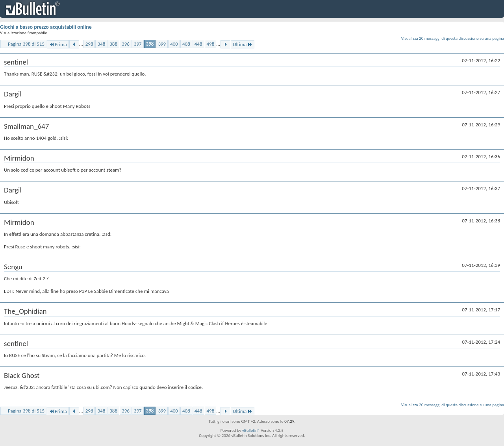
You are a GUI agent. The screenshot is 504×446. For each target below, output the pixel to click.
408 (186, 44)
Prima (58, 44)
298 (89, 44)
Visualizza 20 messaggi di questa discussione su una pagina (453, 38)
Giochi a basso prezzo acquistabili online (46, 27)
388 (113, 44)
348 (101, 44)
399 (162, 44)
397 (138, 44)
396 (126, 44)
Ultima (243, 44)
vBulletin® (251, 430)
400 (174, 44)
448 (198, 44)
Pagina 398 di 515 (26, 44)
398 (150, 44)
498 (211, 44)
